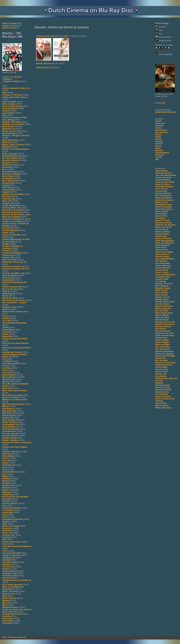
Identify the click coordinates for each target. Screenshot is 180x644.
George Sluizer (162, 234)
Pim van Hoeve (163, 349)
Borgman (7, 163)
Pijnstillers (7, 454)
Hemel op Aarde (10, 298)
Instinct (6, 316)
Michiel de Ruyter (11, 397)
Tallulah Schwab (163, 390)
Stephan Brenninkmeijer (163, 384)
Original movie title (45, 36)
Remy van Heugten (164, 354)
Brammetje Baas (10, 172)
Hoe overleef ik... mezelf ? (15, 303)
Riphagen (7, 492)
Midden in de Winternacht (15, 400)
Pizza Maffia (8, 456)
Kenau (5, 334)
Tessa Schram (162, 392)
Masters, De (8, 382)
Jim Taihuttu (161, 261)
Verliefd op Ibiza (10, 576)
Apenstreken (8, 113)
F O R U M (160, 103)
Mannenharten (9, 375)
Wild (4, 596)
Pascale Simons (163, 326)
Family (158, 139)
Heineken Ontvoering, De (14, 282)
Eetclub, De (8, 228)
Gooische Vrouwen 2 (12, 266)
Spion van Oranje (11, 526)
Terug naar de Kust (11, 542)
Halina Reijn (161, 236)
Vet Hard (6, 578)
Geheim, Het (8, 257)
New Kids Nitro (10, 411)
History (159, 144)
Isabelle (6, 318)
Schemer (7, 501)
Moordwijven (8, 409)
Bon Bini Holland (10, 158)
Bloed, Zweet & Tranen (13, 145)
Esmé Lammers (163, 232)
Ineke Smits (161, 247)
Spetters (6, 521)
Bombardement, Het (12, 156)
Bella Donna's (9, 126)
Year (66, 36)
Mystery (159, 150)
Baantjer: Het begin (12, 122)
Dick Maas (160, 218)
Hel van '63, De (9, 289)
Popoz (5, 463)
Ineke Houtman (163, 245)
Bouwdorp (7, 167)
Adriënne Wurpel (163, 173)
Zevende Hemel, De (12, 614)
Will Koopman (162, 405)
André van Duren (163, 177)
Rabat (5, 476)
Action (158, 121)
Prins (5, 467)
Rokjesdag (7, 494)
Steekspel (7, 530)
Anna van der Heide (165, 182)
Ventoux (6, 569)
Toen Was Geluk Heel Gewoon (17, 546)
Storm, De (7, 533)
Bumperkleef (8, 183)
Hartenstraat (8, 278)
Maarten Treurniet (164, 284)
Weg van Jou (9, 594)
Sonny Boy (8, 512)
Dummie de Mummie (12, 212)
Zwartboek (7, 623)
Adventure (160, 123)
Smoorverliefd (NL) (11, 508)
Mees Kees (7, 388)
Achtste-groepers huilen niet (16, 88)
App (4, 115)
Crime (158, 128)
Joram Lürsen (162, 272)
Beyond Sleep (9, 133)
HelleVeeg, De (9, 293)
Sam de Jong (162, 369)
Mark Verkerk (162, 295)
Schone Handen (10, 503)
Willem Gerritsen (163, 408)
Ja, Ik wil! (7, 321)
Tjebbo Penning (163, 396)
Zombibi (6, 616)
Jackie (5, 327)
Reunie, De (7, 490)
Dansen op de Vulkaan (13, 194)
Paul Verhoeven (163, 331)
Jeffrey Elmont (162, 254)
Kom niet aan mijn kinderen (16, 343)
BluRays (7, 79)
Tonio (5, 551)
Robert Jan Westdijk (165, 356)
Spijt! (5, 524)
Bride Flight (8, 176)
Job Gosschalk (163, 263)
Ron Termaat (161, 360)
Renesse (6, 488)
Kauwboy (7, 332)
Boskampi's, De (10, 165)
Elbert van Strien (163, 227)
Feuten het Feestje (11, 235)
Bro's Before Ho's (11, 181)
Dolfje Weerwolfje (11, 205)
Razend (6, 481)
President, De (9, 465)
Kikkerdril (7, 336)
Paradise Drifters (10, 436)
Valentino (7, 564)
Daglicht (6, 192)
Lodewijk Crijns (163, 277)
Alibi (4, 93)
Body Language (10, 154)
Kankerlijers (8, 330)
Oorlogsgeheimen (11, 429)
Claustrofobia (9, 190)
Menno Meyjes (162, 315)
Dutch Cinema (9, 23)
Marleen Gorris (162, 297)
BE (16, 77)
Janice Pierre (162, 250)
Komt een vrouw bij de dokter (16, 348)
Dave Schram (162, 211)
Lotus (5, 370)
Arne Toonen (161, 189)
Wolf (4, 605)
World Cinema (9, 28)
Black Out (7, 142)
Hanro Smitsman (163, 238)
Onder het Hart (9, 422)
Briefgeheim (8, 178)
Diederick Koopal (164, 223)
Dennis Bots (161, 214)
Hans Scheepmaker (165, 241)
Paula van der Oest (164, 333)
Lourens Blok (162, 279)
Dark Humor (161, 130)
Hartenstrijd (8, 280)
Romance (160, 155)
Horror (158, 146)
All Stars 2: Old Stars (12, 95)
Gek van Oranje (10, 260)
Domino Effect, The (12, 208)
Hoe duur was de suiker (14, 300)
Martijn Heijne (162, 299)
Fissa (5, 237)
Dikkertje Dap (9, 199)
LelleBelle (7, 361)
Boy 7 (5, 169)
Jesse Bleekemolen (165, 259)
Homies (6, 309)
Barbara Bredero (163, 193)
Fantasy (159, 141)
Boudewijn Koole (163, 205)
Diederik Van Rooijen (165, 225)
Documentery (162, 132)
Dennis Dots (161, 216)
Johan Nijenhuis (163, 265)
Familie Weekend (10, 230)
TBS (4, 540)
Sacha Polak (161, 367)
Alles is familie (9, 102)
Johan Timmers (163, 268)
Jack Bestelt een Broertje (14, 323)
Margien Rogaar (163, 288)
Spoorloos (7, 528)
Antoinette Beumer (164, 187)
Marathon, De (9, 379)
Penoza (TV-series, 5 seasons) (17, 442)
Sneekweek (8, 510)
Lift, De (6, 366)
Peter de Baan (162, 340)
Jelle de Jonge (162, 256)
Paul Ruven (161, 329)
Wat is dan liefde (10, 591)
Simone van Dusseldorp (161, 375)
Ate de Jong (161, 191)
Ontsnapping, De (10, 424)
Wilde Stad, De (9, 598)
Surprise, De (8, 535)
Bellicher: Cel (9, 129)
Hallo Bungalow (10, 275)
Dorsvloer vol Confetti (13, 210)
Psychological (162, 153)
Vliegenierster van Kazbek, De (17, 580)
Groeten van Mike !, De (13, 273)
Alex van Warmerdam (166, 175)
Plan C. (6, 458)
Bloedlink (7, 147)
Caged (5, 185)
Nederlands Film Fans (166, 112)
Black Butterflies (10, 140)
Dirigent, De (8, 203)
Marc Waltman (162, 286)
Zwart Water (8, 621)
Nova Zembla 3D (10, 420)
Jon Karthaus (162, 270)
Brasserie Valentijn (11, 174)
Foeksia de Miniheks (12, 253)
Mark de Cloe (162, 293)
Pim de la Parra (163, 347)
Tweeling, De (8, 558)
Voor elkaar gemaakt (12, 585)
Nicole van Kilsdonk (165, 324)
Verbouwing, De (10, 571)
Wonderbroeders (10, 607)
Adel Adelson (162, 171)
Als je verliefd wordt (12, 106)
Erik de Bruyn (162, 229)
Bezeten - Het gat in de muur (16, 135)
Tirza (5, 544)
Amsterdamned (10, 108)
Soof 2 (5, 517)
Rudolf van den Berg (165, 363)
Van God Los (8, 567)
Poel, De (6, 461)
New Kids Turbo (10, 413)
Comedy (159, 126)
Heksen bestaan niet (12, 287)
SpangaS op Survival (12, 519)
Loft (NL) (7, 368)
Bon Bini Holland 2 (11, 160)
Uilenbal (6, 560)
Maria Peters (161, 290)
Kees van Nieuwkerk (165, 275)
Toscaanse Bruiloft (11, 553)
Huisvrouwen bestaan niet (15, 312)
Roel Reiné (160, 358)
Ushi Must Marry (10, 562)
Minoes (6, 406)
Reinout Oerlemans (165, 351)
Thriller (159, 157)
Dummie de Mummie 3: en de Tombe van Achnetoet (16, 220)
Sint (4, 506)
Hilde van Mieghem (164, 243)
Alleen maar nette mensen (15, 97)
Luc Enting (160, 281)
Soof (4, 515)
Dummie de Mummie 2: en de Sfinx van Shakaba (16, 216)
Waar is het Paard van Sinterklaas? (13, 588)
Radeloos (7, 479)
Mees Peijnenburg (164, 313)
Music (158, 148)
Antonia (6, 111)
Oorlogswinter (9, 431)
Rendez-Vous (9, 485)
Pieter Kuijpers (162, 342)
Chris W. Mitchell (163, 207)
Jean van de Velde (164, 252)
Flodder (6, 244)
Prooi (5, 470)
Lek (4, 359)
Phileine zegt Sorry (11, 451)
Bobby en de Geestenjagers (16, 149)
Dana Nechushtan (164, 209)
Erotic (158, 137)
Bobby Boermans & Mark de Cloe (165, 201)
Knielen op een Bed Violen (15, 339)
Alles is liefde (9, 104)
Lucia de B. (8, 372)
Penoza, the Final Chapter (15, 447)
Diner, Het (7, 201)
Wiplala (6, 600)
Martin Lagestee (163, 308)
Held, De (6, 291)
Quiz (4, 474)
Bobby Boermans (164, 198)
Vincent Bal (161, 403)
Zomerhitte (7, 618)
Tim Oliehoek (162, 394)
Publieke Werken (10, 472)
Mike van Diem (162, 317)
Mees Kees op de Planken (15, 391)
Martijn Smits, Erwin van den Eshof (165, 303)
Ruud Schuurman (164, 365)
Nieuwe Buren (9, 415)
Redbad (6, 483)
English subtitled (12, 81)
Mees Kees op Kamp (12, 395)
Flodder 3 (7, 251)
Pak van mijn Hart (11, 433)
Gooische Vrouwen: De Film (16, 269)
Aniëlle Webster (163, 180)
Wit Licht (7, 603)
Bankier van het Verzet (13, 124)
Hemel (5, 296)
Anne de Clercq (163, 184)
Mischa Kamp (162, 320)
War (157, 159)
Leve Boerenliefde (11, 363)
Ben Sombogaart (163, 196)
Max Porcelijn (162, 311)
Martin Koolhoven (164, 306)
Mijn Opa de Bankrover (13, 404)
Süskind (6, 537)
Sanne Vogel (161, 372)
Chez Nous (7, 187)
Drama (158, 135)
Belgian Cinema (10, 26)
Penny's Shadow (10, 440)
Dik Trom (7, 196)
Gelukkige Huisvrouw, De (14, 262)
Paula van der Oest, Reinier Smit (165, 337)
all (19, 77)
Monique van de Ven (165, 322)
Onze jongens (9, 427)
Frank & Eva (8, 255)
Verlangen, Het (9, 573)
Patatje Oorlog (9, 438)
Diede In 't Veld (162, 220)
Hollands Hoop (9, 307)
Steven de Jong (163, 387)
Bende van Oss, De (11, 131)
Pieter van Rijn (162, 344)
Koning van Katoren (12, 352)
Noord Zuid (8, 418)
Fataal (5, 233)
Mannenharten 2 (10, 377)
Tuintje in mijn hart (11, 555)
